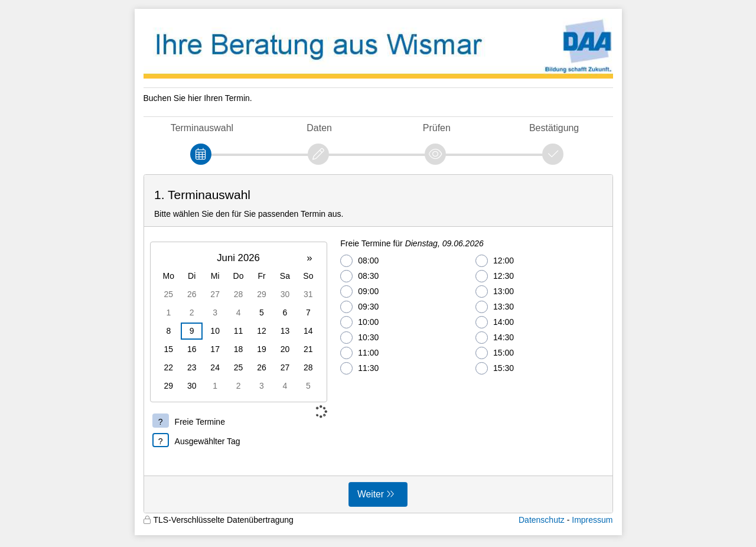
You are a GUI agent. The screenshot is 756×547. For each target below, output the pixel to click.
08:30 (359, 276)
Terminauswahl (202, 128)
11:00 (359, 353)
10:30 (359, 338)
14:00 (495, 322)
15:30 (495, 368)
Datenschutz (542, 520)
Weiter (371, 494)
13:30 (495, 307)
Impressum (592, 520)
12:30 (495, 276)
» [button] (309, 258)
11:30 (359, 368)
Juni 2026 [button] (238, 258)
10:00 (359, 322)
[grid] (239, 322)
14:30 (495, 338)
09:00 (359, 292)
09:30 (359, 307)
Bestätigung (554, 128)
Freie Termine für (412, 243)
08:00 (359, 261)
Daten (319, 128)
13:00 (495, 292)
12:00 (495, 261)
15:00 (495, 353)
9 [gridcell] (192, 331)
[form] (378, 344)
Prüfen (437, 128)
